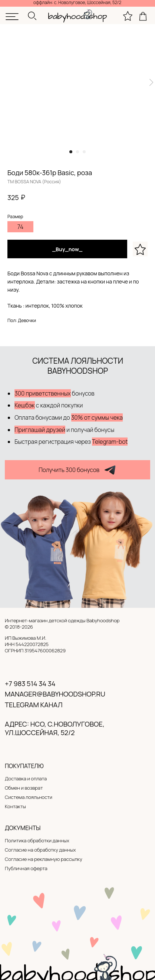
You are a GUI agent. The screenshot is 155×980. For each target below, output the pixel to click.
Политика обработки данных (37, 840)
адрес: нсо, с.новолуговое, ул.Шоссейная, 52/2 (55, 728)
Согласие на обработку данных (40, 850)
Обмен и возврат (24, 788)
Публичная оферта (26, 868)
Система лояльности (29, 797)
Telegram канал (34, 705)
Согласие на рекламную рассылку (44, 859)
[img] (12, 17)
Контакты (15, 806)
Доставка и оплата (26, 779)
